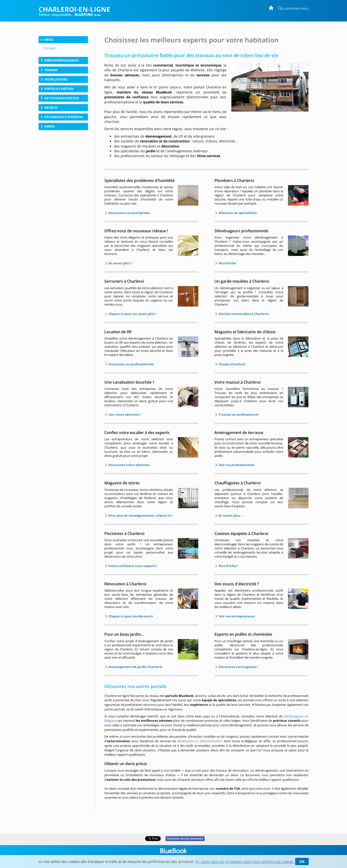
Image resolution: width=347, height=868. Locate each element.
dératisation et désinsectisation (200, 741)
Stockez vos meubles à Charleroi (243, 314)
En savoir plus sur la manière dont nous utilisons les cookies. (245, 862)
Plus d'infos (227, 263)
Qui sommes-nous (293, 9)
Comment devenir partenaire (185, 839)
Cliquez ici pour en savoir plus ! (132, 314)
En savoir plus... (230, 515)
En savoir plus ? (120, 263)
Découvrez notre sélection (129, 465)
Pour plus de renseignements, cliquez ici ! (140, 515)
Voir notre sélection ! (124, 414)
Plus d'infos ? (228, 566)
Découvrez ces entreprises (129, 213)
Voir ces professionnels (236, 465)
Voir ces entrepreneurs (236, 616)
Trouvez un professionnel (238, 414)
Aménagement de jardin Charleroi (135, 667)
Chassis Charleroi (232, 364)
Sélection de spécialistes (237, 213)
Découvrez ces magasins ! (238, 667)
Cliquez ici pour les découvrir (130, 616)
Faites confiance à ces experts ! (132, 566)
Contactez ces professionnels (131, 364)
